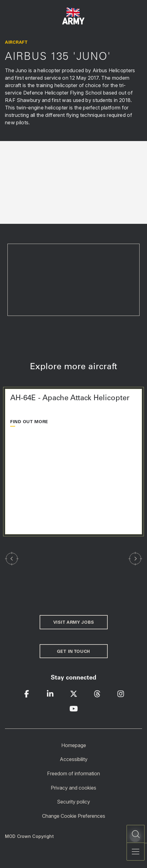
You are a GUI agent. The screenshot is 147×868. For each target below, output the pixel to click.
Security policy (73, 802)
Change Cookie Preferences (74, 816)
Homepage (74, 745)
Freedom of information (73, 773)
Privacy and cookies (73, 787)
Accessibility (74, 759)
